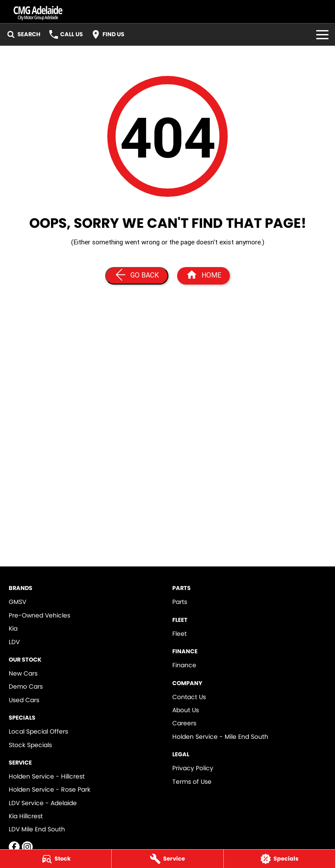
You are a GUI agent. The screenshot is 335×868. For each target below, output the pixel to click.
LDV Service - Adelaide (43, 803)
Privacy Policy (193, 768)
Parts (180, 602)
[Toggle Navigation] (322, 34)
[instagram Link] (27, 847)
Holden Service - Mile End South (220, 737)
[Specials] (279, 859)
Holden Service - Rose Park (50, 789)
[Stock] (56, 859)
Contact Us (189, 697)
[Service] (167, 859)
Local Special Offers (38, 731)
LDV (14, 642)
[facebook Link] (14, 847)
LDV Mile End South (37, 829)
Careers (184, 723)
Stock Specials (30, 745)
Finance (184, 665)
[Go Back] (137, 276)
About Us (186, 710)
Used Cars (24, 700)
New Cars (23, 673)
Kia (13, 628)
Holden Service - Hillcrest (47, 776)
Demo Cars (26, 686)
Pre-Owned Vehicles (39, 615)
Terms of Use (192, 782)
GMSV (17, 602)
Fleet (179, 634)
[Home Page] (203, 276)
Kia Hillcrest (26, 816)
